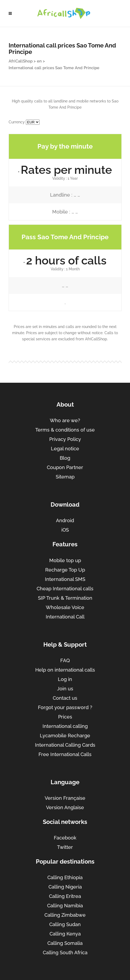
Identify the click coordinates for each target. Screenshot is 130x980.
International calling (65, 726)
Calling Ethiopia (65, 877)
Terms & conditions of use (65, 430)
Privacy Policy (65, 439)
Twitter (65, 847)
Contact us (65, 698)
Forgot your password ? (65, 707)
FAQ (65, 660)
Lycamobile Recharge (65, 736)
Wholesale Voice (65, 607)
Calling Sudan (65, 924)
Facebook (65, 838)
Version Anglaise (65, 807)
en (39, 61)
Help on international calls (65, 670)
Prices (65, 717)
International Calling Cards (65, 745)
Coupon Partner (65, 467)
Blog (65, 458)
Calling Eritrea (65, 896)
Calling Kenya (65, 934)
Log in (65, 679)
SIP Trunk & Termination (65, 598)
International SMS (65, 579)
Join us (65, 689)
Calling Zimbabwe (65, 915)
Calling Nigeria (65, 887)
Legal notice (65, 449)
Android (65, 520)
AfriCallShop (21, 61)
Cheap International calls (65, 589)
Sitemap (65, 477)
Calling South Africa (65, 953)
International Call (65, 617)
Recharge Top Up (65, 570)
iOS (65, 530)
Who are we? (65, 420)
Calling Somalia (65, 943)
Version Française (65, 798)
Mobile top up (65, 560)
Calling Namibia (65, 906)
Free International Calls (65, 754)
